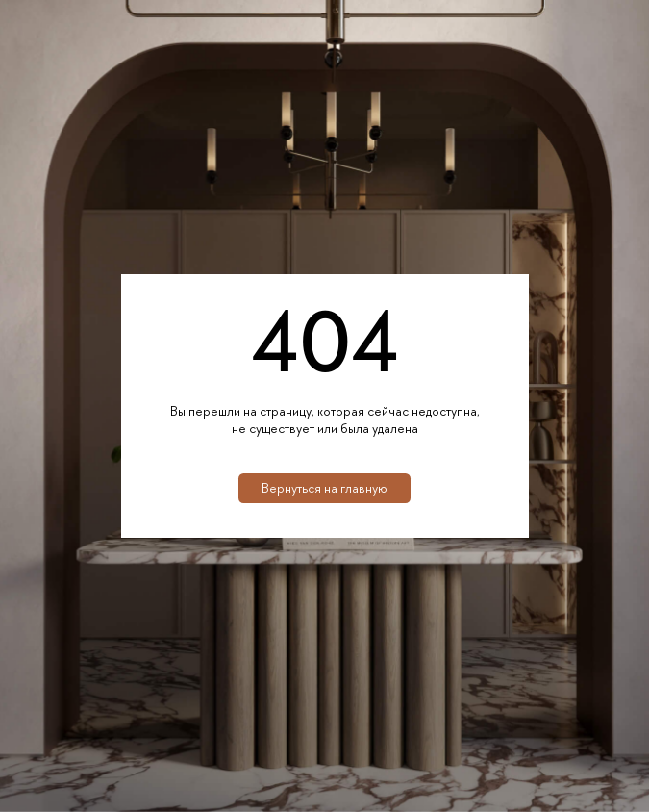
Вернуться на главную (324, 488)
